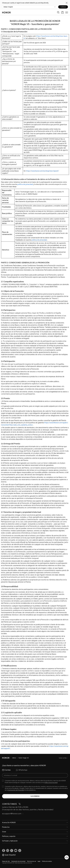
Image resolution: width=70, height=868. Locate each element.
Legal (39, 861)
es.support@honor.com (13, 814)
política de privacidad (25, 184)
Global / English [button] (8, 7)
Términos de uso (32, 861)
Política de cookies (47, 861)
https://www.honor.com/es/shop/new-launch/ (42, 171)
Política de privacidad (51, 783)
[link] (4, 851)
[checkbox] (35, 782)
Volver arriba (63, 758)
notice (14, 758)
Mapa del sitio (6, 861)
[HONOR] (6, 758)
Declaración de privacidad (18, 861)
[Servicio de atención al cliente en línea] (67, 857)
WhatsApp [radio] (22, 770)
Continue (63, 7)
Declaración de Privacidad (16, 790)
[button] (20, 851)
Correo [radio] (6, 770)
